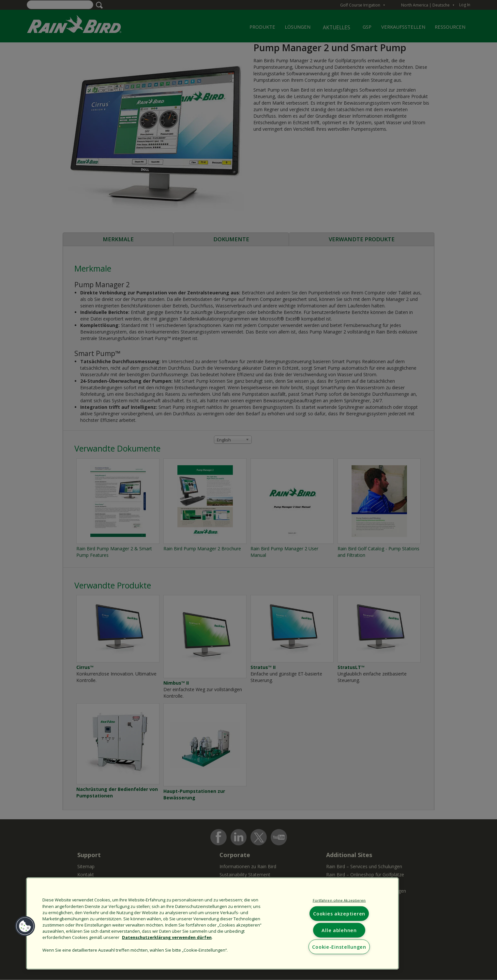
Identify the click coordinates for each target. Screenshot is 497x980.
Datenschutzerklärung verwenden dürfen (167, 937)
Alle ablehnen (339, 930)
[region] (212, 923)
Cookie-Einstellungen (339, 947)
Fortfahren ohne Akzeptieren (339, 900)
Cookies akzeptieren (339, 914)
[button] (25, 926)
